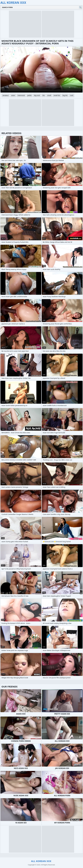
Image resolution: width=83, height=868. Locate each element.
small (49, 95)
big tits (65, 95)
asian (13, 95)
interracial (21, 95)
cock (72, 95)
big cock (37, 95)
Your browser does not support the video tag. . (41, 70)
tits (44, 95)
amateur (6, 95)
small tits (57, 95)
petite (29, 95)
